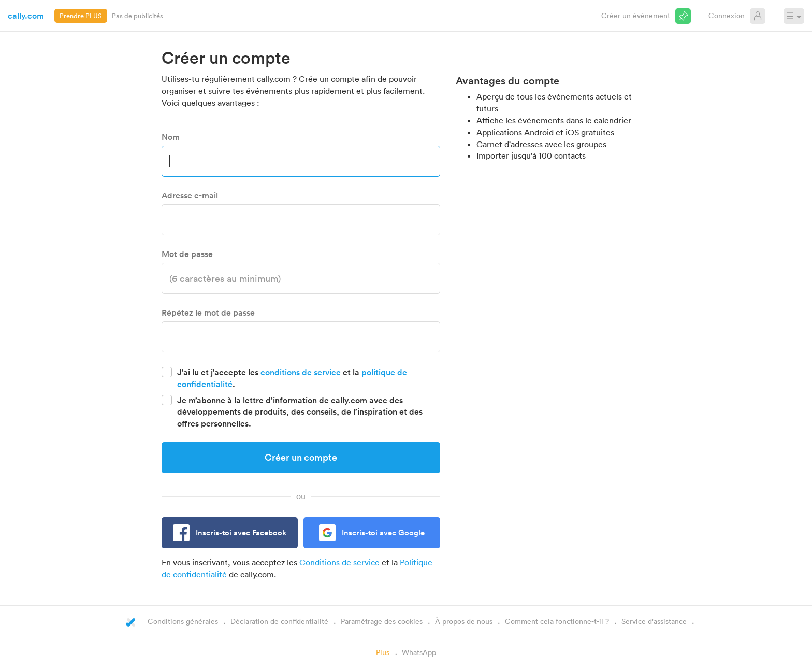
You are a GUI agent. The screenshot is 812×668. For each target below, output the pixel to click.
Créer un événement (636, 15)
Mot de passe (187, 254)
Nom (171, 137)
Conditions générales (183, 621)
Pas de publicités (137, 16)
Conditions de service (339, 562)
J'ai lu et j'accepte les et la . (292, 378)
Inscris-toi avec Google (383, 532)
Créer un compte (301, 457)
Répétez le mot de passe (208, 312)
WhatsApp (419, 652)
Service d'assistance (654, 621)
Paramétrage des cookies (382, 621)
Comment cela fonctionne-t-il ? (557, 621)
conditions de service (301, 372)
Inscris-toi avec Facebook (241, 532)
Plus (383, 652)
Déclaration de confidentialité (279, 621)
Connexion (727, 15)
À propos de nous (464, 621)
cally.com (26, 16)
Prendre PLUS (81, 16)
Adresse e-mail (190, 195)
